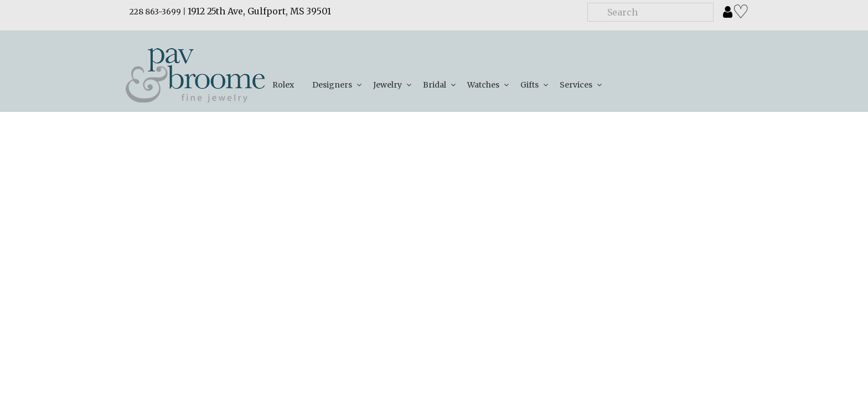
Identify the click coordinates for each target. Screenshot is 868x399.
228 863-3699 (155, 12)
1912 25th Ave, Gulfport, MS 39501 (259, 11)
